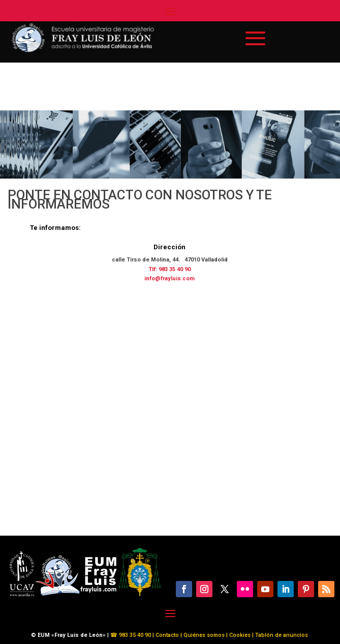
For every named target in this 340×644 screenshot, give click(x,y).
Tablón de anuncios (282, 635)
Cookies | (241, 635)
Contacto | (169, 635)
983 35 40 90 (134, 635)
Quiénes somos (205, 635)
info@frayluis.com (169, 279)
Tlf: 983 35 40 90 (169, 269)
